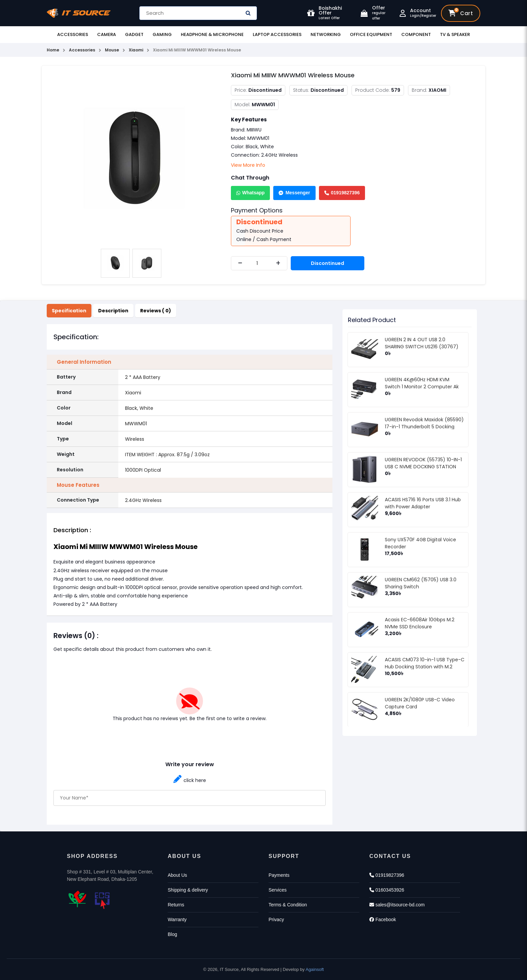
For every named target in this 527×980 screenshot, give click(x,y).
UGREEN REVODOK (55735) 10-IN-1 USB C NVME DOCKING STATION (423, 463)
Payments (279, 875)
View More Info (248, 165)
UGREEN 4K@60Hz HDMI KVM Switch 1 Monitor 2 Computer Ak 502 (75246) (422, 387)
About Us (177, 875)
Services (278, 890)
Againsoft (315, 969)
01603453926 (387, 890)
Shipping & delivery (188, 890)
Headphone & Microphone (212, 34)
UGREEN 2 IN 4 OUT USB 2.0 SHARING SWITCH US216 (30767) (422, 343)
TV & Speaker (455, 34)
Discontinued (328, 263)
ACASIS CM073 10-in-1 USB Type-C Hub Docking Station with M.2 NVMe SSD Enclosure (425, 667)
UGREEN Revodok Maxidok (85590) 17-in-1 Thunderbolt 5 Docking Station (424, 427)
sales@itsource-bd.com (397, 905)
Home (53, 50)
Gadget (134, 34)
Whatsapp (251, 193)
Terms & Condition (288, 905)
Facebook (383, 919)
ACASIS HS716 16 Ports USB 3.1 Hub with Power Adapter (423, 503)
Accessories (73, 34)
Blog (172, 934)
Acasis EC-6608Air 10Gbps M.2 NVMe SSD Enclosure (420, 623)
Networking (326, 34)
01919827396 (342, 193)
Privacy (276, 919)
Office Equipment (371, 34)
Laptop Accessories (277, 34)
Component (416, 34)
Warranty (177, 919)
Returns (176, 905)
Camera (107, 34)
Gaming (162, 34)
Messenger (294, 193)
